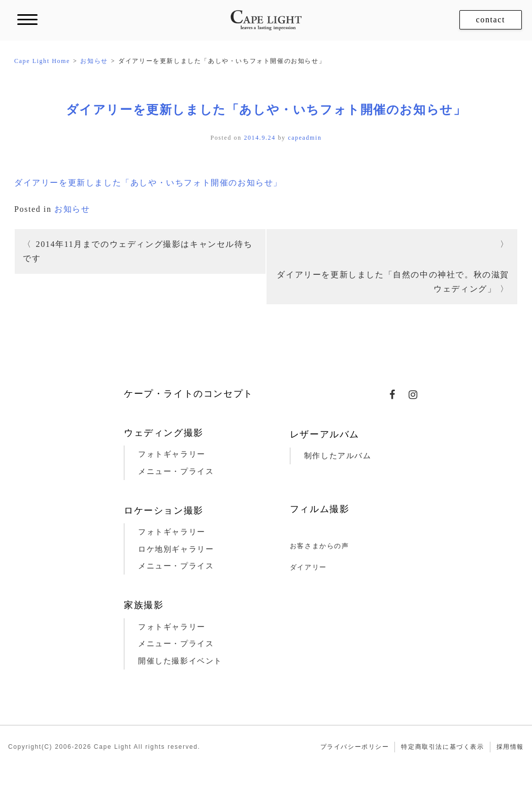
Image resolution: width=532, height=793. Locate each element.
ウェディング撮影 (164, 433)
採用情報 (510, 747)
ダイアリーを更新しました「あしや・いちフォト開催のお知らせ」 (266, 110)
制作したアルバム (338, 456)
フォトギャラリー (172, 454)
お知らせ (72, 209)
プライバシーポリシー (355, 747)
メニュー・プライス (176, 471)
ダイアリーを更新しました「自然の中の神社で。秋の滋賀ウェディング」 (393, 282)
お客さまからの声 (320, 546)
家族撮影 (144, 605)
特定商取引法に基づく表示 (442, 747)
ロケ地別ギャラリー (176, 549)
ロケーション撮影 (164, 511)
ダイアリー (308, 567)
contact (491, 20)
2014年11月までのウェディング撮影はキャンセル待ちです (138, 251)
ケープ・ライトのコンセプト (189, 394)
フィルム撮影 (320, 509)
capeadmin (305, 138)
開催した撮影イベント (180, 661)
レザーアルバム (325, 434)
